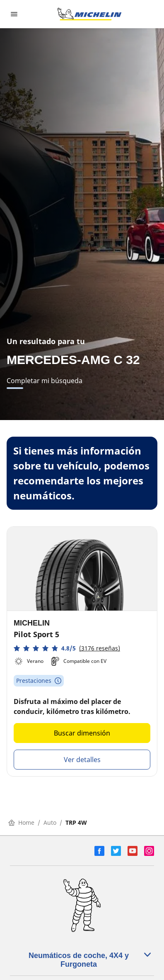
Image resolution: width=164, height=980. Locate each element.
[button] (67, 648)
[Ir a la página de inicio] (89, 14)
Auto (50, 822)
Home (21, 822)
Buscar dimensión (82, 733)
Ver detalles (82, 760)
